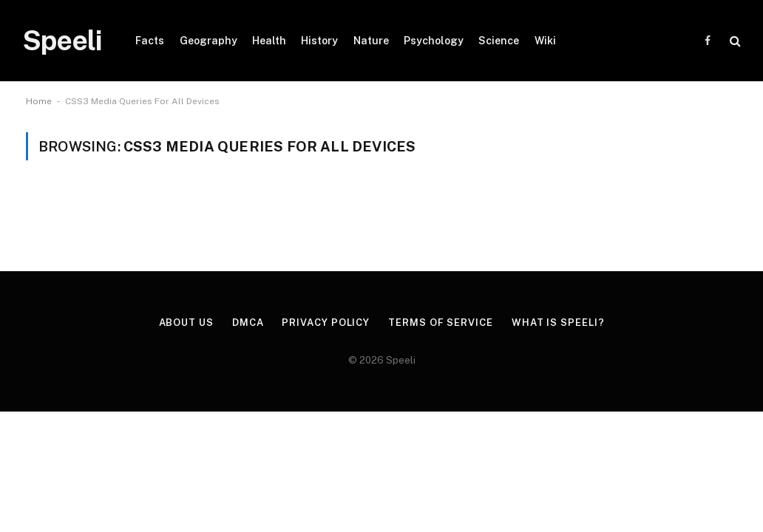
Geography (208, 41)
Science (499, 41)
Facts (150, 41)
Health (269, 41)
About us (186, 323)
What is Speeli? (558, 323)
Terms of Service (441, 323)
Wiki (545, 41)
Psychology (434, 41)
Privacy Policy (326, 323)
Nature (371, 41)
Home (39, 101)
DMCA (248, 323)
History (319, 41)
